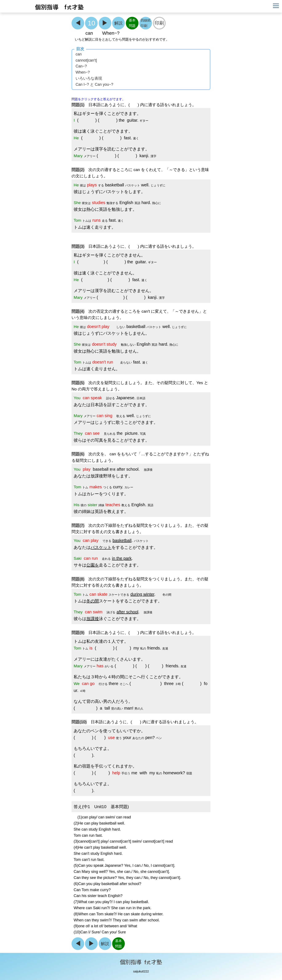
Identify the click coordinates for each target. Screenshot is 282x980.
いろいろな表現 (89, 78)
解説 (118, 23)
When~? (83, 72)
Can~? (81, 66)
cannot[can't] (86, 60)
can (79, 54)
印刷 (159, 23)
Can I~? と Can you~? (94, 84)
